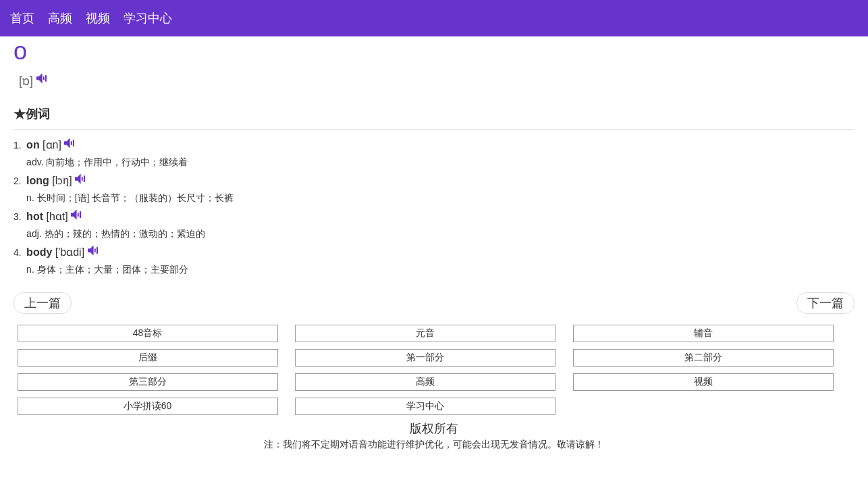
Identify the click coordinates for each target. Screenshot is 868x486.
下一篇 (825, 303)
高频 (60, 18)
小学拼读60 (148, 406)
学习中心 (148, 18)
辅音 (703, 333)
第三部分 (148, 381)
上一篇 (43, 303)
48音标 (148, 333)
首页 (22, 18)
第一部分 (425, 357)
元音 (425, 333)
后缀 (148, 357)
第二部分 (703, 357)
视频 (98, 18)
